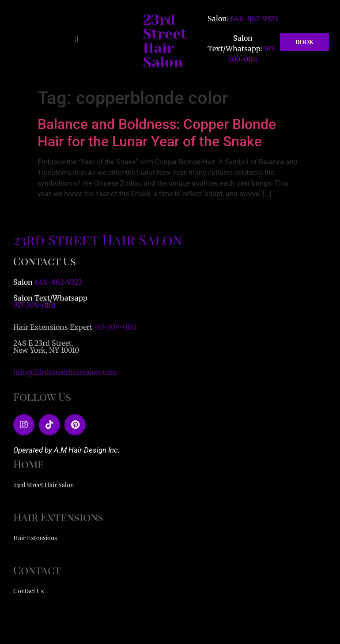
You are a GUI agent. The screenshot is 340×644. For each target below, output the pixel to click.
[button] (77, 40)
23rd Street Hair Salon (165, 41)
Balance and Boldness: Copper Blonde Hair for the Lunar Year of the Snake (157, 133)
